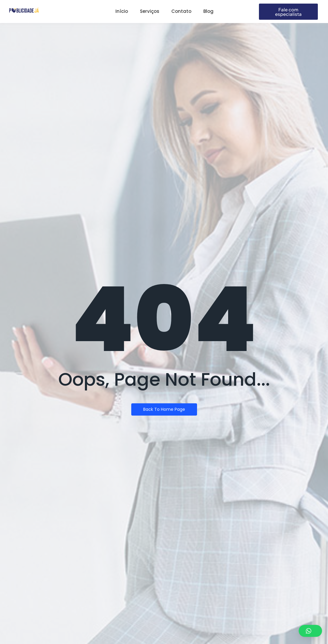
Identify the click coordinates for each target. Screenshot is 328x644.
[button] (310, 631)
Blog (208, 11)
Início (122, 11)
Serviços (150, 11)
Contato (181, 11)
